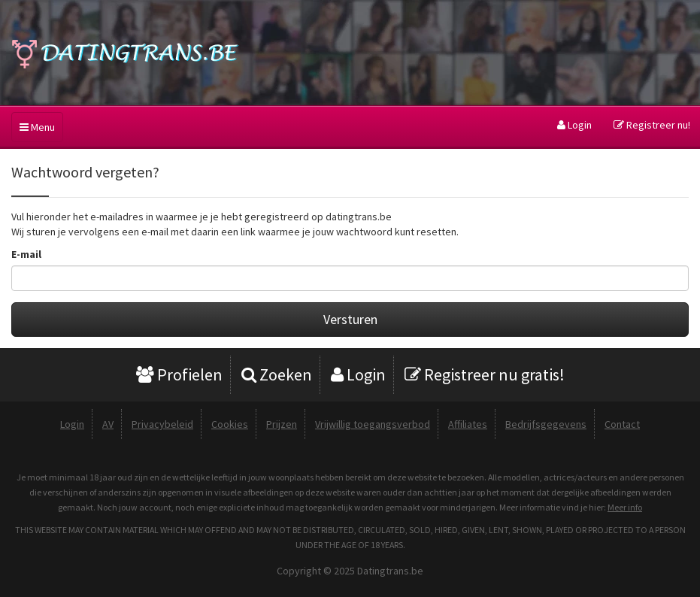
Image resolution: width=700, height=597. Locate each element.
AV (108, 424)
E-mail (26, 254)
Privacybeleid (162, 424)
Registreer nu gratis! (485, 374)
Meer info (625, 507)
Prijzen (282, 424)
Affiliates (468, 424)
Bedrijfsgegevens (546, 424)
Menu (37, 127)
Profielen (179, 374)
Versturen (350, 319)
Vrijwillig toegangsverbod (373, 424)
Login (574, 125)
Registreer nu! (652, 125)
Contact (622, 424)
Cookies (230, 424)
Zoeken (277, 374)
